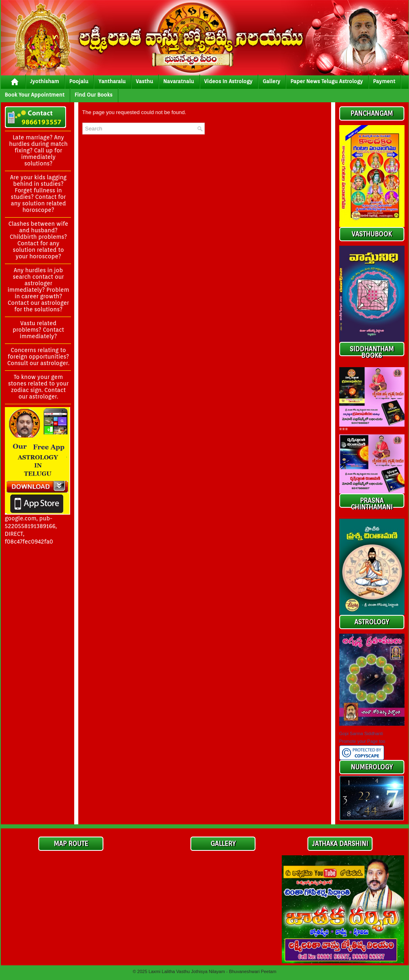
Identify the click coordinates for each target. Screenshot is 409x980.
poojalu (79, 81)
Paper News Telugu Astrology (326, 81)
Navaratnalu (178, 81)
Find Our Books (94, 95)
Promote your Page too (362, 741)
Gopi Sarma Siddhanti (361, 733)
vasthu (144, 81)
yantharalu (112, 81)
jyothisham (45, 81)
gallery (271, 81)
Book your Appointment (35, 95)
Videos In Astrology (228, 81)
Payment (384, 81)
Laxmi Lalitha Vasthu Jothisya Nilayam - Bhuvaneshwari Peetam (212, 971)
